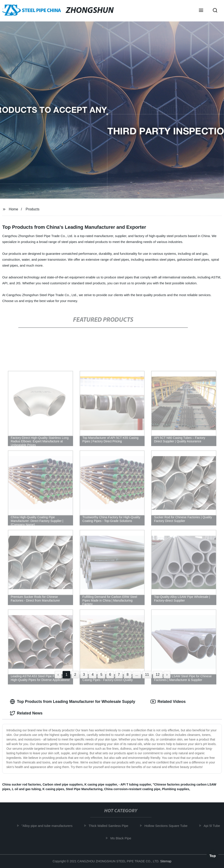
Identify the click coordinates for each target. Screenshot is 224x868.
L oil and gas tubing (26, 789)
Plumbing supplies (175, 789)
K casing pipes (53, 789)
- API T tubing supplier (135, 784)
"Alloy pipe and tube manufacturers (49, 826)
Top (213, 856)
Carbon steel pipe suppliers (63, 784)
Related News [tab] (26, 713)
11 (147, 675)
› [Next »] (167, 675)
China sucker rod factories (22, 784)
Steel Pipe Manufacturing (84, 789)
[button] (201, 11)
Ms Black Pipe (122, 838)
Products (32, 209)
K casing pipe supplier (101, 784)
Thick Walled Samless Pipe (110, 826)
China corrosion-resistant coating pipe (132, 789)
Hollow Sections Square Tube (168, 826)
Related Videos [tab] (168, 702)
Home (13, 209)
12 (158, 675)
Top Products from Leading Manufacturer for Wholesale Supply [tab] (73, 702)
